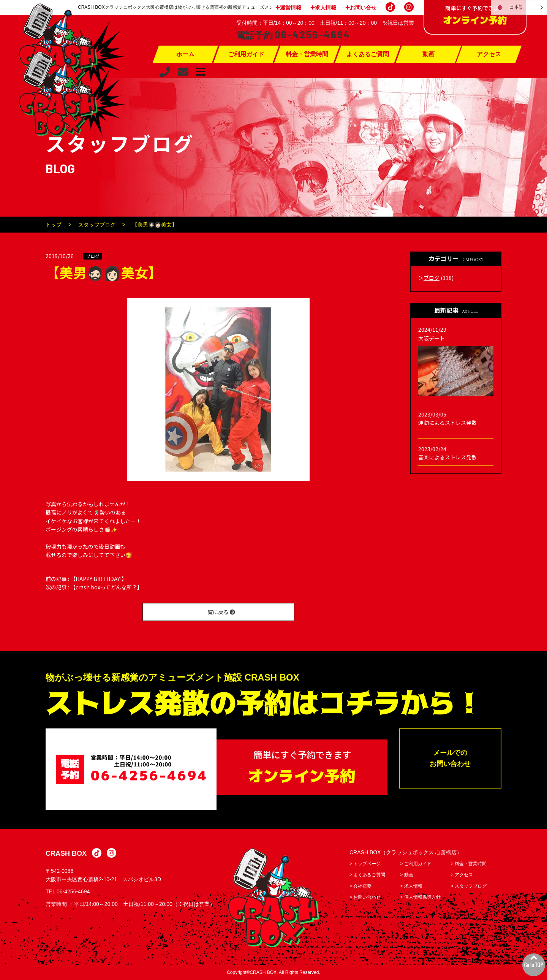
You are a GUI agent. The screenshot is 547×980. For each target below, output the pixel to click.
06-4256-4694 (73, 891)
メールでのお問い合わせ (450, 758)
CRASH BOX (66, 853)
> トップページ (365, 864)
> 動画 (406, 875)
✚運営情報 (288, 8)
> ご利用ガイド (416, 864)
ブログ (93, 256)
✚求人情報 (323, 8)
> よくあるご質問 (367, 875)
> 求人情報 (411, 886)
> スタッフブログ (469, 886)
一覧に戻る (219, 612)
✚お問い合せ (361, 8)
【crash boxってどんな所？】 (106, 587)
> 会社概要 (360, 886)
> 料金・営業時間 (469, 864)
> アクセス (462, 875)
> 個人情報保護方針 (420, 897)
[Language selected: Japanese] (519, 7)
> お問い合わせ (365, 897)
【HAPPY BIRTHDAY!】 (99, 579)
